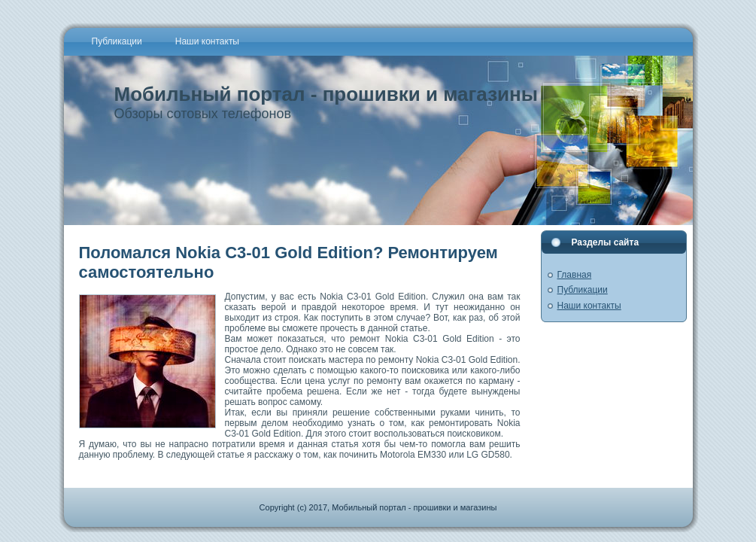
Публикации (583, 290)
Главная (575, 275)
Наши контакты (589, 306)
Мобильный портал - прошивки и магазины (326, 94)
